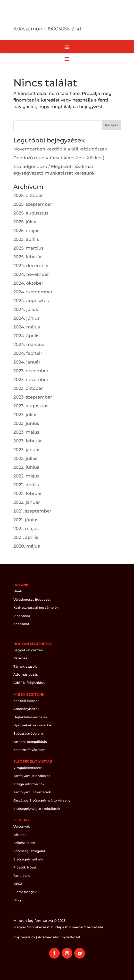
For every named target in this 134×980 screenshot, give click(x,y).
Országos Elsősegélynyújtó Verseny (42, 800)
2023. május (26, 432)
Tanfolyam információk (32, 792)
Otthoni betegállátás (30, 742)
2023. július (25, 415)
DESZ (18, 884)
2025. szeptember (33, 204)
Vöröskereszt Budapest (32, 599)
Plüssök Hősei (25, 867)
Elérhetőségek (25, 892)
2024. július (26, 309)
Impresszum (24, 937)
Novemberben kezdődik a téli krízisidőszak (60, 149)
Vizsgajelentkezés (28, 768)
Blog (17, 900)
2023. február (28, 441)
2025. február (28, 257)
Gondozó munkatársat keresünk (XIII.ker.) (59, 158)
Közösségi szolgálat (29, 851)
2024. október (28, 283)
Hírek (18, 591)
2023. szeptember (33, 397)
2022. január (27, 502)
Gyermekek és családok (33, 725)
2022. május (26, 476)
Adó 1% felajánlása (29, 683)
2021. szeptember (32, 511)
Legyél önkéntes (28, 650)
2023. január (27, 450)
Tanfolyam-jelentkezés (32, 776)
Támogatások (25, 666)
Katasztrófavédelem (29, 750)
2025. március (28, 248)
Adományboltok (26, 709)
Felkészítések (24, 843)
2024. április (26, 336)
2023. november (31, 380)
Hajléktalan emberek (30, 717)
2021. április (26, 537)
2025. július (25, 222)
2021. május (26, 529)
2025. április (26, 239)
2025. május (26, 231)
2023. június (26, 423)
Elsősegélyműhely (28, 859)
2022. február (28, 494)
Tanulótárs (22, 876)
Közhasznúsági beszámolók (36, 607)
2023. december (31, 371)
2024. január (27, 362)
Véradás (20, 658)
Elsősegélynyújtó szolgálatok (37, 809)
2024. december (31, 266)
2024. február (28, 353)
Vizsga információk (29, 784)
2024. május (27, 327)
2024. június (26, 318)
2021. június (26, 520)
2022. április (26, 485)
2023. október (28, 388)
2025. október (28, 196)
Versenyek (22, 826)
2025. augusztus (31, 213)
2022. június (26, 467)
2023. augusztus (31, 406)
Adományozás (26, 674)
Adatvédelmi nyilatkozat (59, 937)
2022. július (25, 458)
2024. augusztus (31, 301)
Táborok (20, 835)
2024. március (29, 345)
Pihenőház (22, 616)
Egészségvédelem (28, 733)
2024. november (31, 274)
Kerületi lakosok (26, 701)
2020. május (27, 546)
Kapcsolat (21, 624)
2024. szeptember (33, 292)
